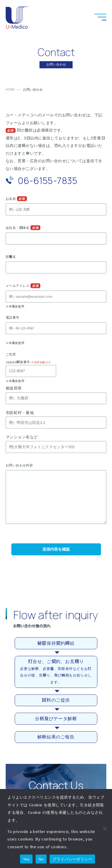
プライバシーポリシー (72, 859)
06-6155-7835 (48, 181)
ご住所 (11, 354)
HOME (10, 90)
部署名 (11, 257)
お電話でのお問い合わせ (55, 17)
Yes (26, 859)
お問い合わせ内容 (19, 465)
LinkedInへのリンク (85, 17)
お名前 (11, 199)
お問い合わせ (70, 17)
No (41, 859)
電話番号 (13, 317)
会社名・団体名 (18, 228)
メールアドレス (18, 286)
